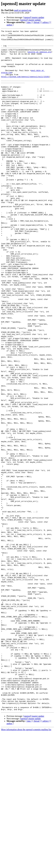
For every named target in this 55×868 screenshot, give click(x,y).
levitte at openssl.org (40, 56)
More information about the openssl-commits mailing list (26, 866)
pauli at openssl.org (23, 10)
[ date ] (29, 22)
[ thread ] (37, 22)
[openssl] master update (34, 17)
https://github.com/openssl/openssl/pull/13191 (25, 86)
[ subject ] (46, 22)
